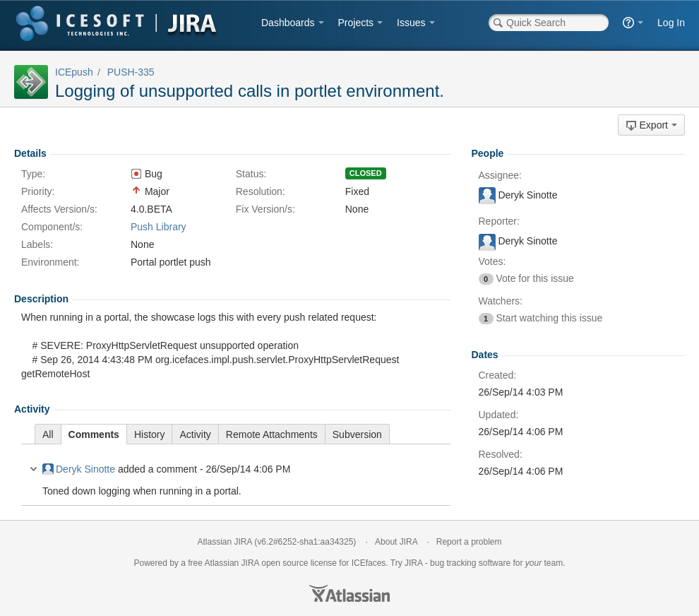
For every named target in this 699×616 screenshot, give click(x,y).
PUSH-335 (131, 72)
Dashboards (288, 23)
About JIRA (396, 542)
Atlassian (349, 593)
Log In (671, 23)
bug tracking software (470, 563)
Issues (411, 23)
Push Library (159, 227)
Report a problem (469, 542)
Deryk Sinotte (79, 469)
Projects (356, 23)
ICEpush (74, 72)
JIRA (250, 563)
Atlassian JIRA (225, 542)
